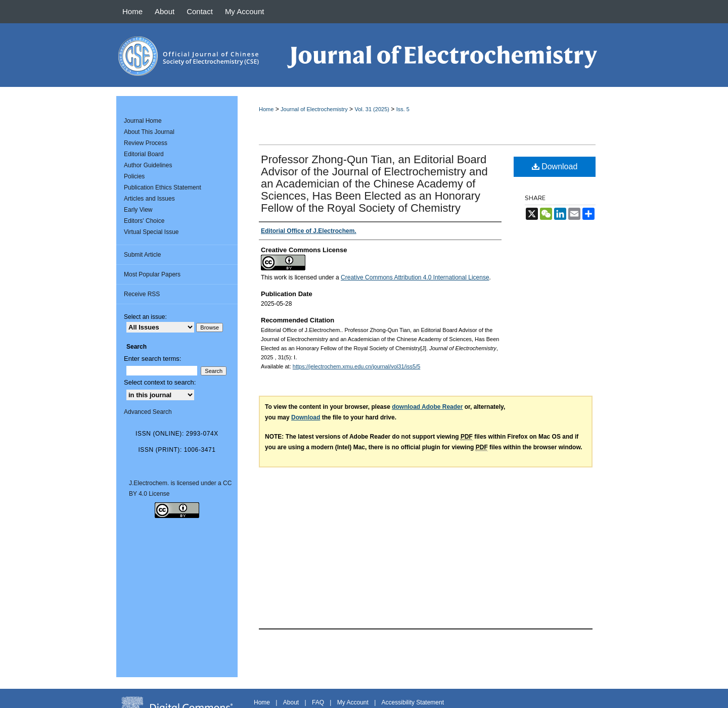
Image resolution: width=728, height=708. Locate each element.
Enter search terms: (152, 359)
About (291, 702)
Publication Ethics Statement (163, 187)
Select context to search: (160, 382)
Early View (138, 210)
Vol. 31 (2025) (372, 109)
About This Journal (149, 132)
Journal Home (143, 121)
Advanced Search (148, 412)
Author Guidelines (148, 165)
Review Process (146, 143)
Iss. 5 (403, 109)
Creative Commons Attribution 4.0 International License (415, 277)
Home (266, 109)
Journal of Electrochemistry (314, 109)
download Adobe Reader (427, 407)
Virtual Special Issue (151, 232)
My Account (353, 702)
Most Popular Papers (152, 274)
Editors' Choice (144, 221)
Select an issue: (145, 317)
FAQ (318, 702)
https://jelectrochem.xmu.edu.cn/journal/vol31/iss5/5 (357, 366)
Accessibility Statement (413, 702)
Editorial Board (144, 154)
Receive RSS (142, 294)
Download (555, 167)
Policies (134, 176)
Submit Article (142, 255)
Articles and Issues (149, 199)
